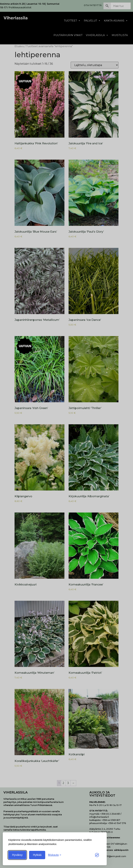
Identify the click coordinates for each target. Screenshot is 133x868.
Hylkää (37, 855)
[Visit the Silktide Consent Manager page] (97, 855)
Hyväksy (17, 855)
